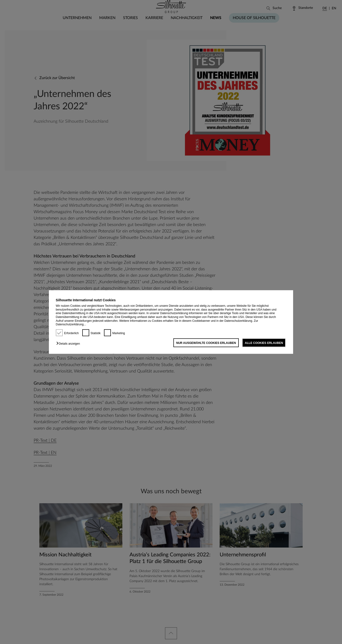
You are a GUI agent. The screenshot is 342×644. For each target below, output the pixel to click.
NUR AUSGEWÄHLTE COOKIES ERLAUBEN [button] (206, 343)
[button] (69, 343)
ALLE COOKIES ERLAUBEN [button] (264, 343)
